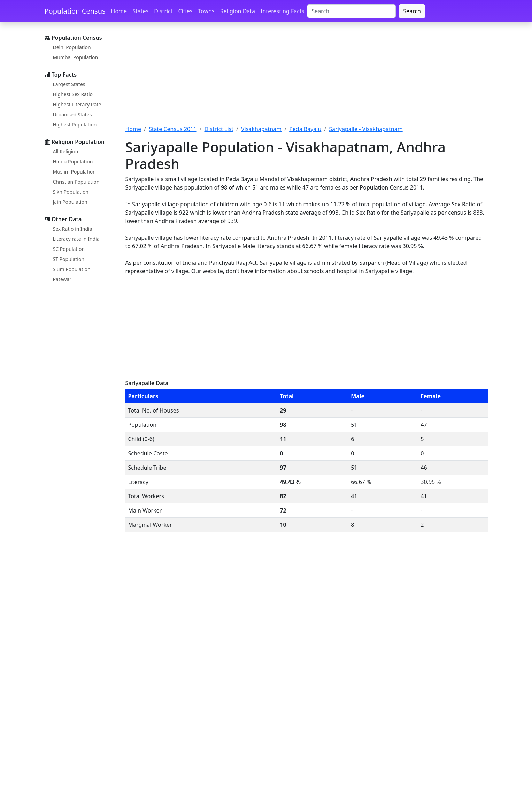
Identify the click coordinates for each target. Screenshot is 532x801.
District (163, 11)
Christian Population (76, 182)
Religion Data (238, 11)
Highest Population (75, 125)
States (140, 11)
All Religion (66, 151)
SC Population (69, 249)
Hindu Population (73, 161)
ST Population (69, 259)
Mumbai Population (76, 57)
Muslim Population (74, 172)
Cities (186, 11)
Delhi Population (72, 47)
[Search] (351, 11)
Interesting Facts (282, 11)
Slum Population (72, 269)
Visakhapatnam (261, 129)
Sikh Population (71, 192)
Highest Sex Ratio (73, 94)
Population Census (75, 11)
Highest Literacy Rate (77, 104)
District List (219, 129)
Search (412, 11)
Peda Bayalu (305, 129)
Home (119, 11)
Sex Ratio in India (73, 229)
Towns (206, 11)
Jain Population (70, 202)
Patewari (63, 279)
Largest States (69, 84)
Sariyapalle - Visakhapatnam (366, 129)
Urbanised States (72, 114)
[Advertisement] (307, 78)
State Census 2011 (173, 129)
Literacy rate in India (76, 239)
